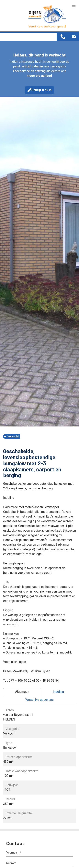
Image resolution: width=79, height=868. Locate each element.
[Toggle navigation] (74, 7)
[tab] (22, 692)
